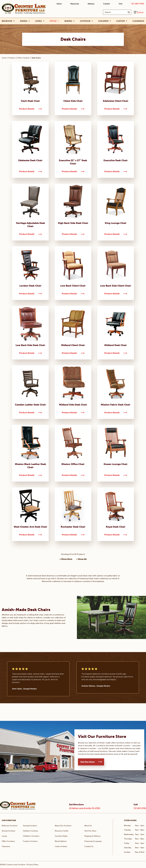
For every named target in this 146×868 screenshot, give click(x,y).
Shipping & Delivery (92, 836)
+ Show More (66, 559)
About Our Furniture (63, 826)
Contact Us (89, 846)
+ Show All (81, 559)
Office (53, 21)
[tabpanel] (38, 679)
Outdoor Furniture (30, 831)
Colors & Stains (61, 846)
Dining (24, 21)
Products (12, 58)
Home (4, 58)
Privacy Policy (33, 865)
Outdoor (85, 21)
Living (38, 21)
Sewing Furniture (30, 826)
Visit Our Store (87, 762)
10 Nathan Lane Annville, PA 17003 (85, 808)
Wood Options (61, 841)
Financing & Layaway (93, 841)
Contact (107, 4)
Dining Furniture (9, 831)
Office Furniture (23, 58)
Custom (120, 21)
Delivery (91, 4)
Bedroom (7, 21)
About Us (88, 826)
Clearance (138, 21)
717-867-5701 (138, 4)
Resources (75, 4)
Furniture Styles (61, 836)
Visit (121, 4)
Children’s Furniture (31, 836)
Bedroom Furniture (10, 826)
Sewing (68, 21)
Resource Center (62, 831)
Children (103, 21)
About (59, 4)
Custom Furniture (30, 841)
